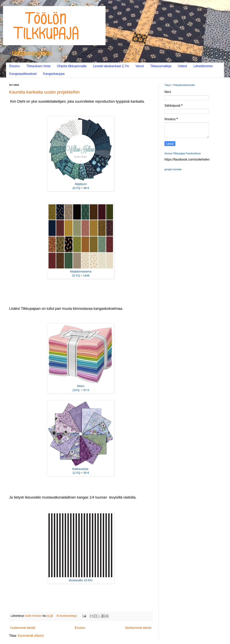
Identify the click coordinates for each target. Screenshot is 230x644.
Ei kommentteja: (67, 616)
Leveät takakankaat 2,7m (111, 66)
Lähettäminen (203, 66)
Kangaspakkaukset (23, 74)
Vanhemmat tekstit (138, 628)
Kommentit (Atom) (31, 636)
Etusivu (15, 66)
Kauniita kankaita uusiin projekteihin (44, 92)
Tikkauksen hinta (38, 66)
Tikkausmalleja (161, 66)
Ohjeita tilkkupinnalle (72, 66)
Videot (182, 66)
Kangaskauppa (54, 74)
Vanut (140, 66)
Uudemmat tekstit (23, 628)
